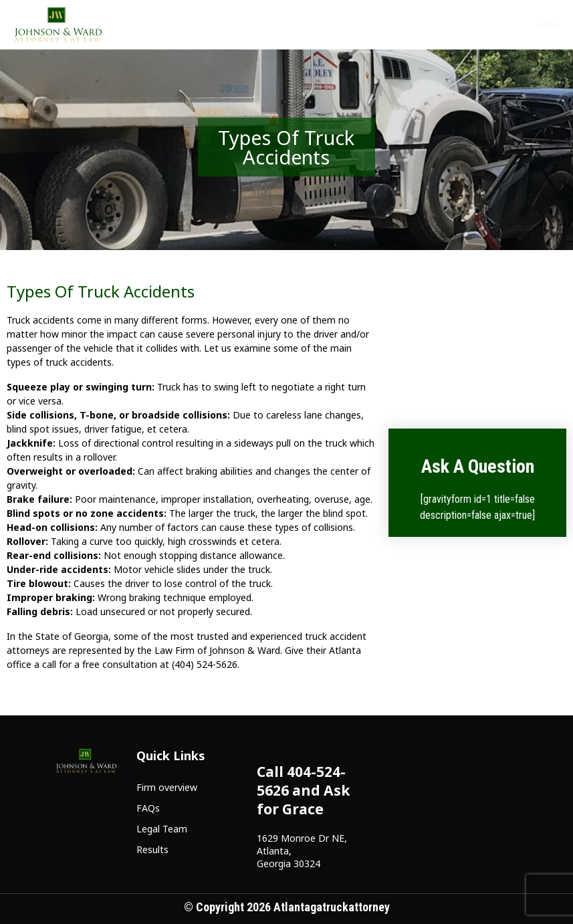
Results (152, 849)
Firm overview (167, 787)
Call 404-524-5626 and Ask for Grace (303, 790)
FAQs (148, 808)
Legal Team (162, 829)
